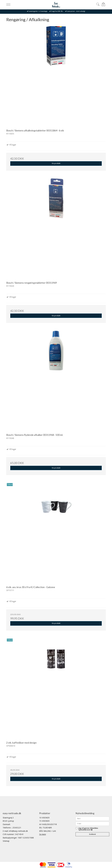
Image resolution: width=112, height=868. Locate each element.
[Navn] (92, 819)
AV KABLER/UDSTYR (48, 824)
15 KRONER (44, 821)
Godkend (92, 834)
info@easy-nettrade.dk (18, 831)
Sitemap (6, 841)
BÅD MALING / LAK (48, 831)
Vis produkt (56, 163)
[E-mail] (92, 824)
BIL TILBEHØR (45, 828)
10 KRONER (44, 818)
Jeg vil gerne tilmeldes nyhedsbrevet (88, 829)
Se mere (43, 834)
